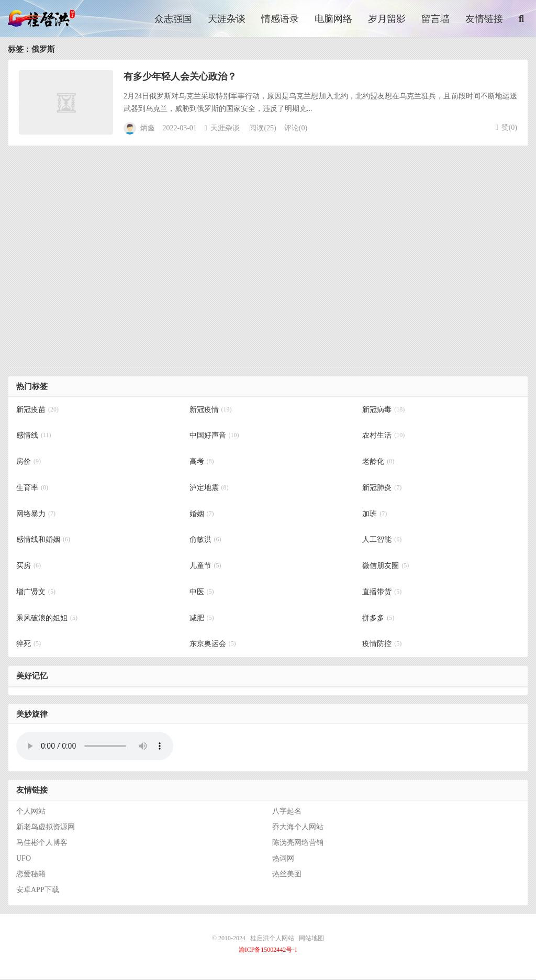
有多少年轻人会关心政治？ (180, 77)
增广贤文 (36, 593)
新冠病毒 (383, 411)
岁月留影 (387, 19)
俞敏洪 (205, 541)
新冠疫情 (211, 411)
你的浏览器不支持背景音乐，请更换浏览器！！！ (95, 748)
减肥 (202, 619)
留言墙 (435, 19)
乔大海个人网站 (298, 828)
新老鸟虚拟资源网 (46, 828)
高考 (202, 463)
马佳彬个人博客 (42, 844)
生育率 (32, 489)
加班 (375, 515)
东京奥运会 (213, 645)
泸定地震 (209, 489)
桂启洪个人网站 (45, 19)
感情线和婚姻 (43, 541)
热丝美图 (287, 875)
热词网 (283, 859)
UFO (24, 859)
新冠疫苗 (37, 411)
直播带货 (382, 593)
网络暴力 (36, 515)
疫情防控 (382, 645)
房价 (29, 463)
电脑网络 (333, 19)
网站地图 (311, 939)
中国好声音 (214, 437)
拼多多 (378, 619)
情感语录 (280, 19)
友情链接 (484, 19)
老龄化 (378, 463)
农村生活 (383, 437)
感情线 (34, 437)
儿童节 (205, 567)
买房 (29, 567)
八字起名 (287, 812)
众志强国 (173, 19)
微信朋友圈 (386, 567)
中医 (202, 593)
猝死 (29, 645)
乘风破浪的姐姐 (47, 619)
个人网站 (31, 812)
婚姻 (202, 515)
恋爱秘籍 (31, 875)
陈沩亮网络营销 (298, 844)
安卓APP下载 (38, 891)
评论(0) (296, 130)
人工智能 (382, 541)
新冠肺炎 (382, 489)
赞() (506, 129)
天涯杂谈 (227, 19)
